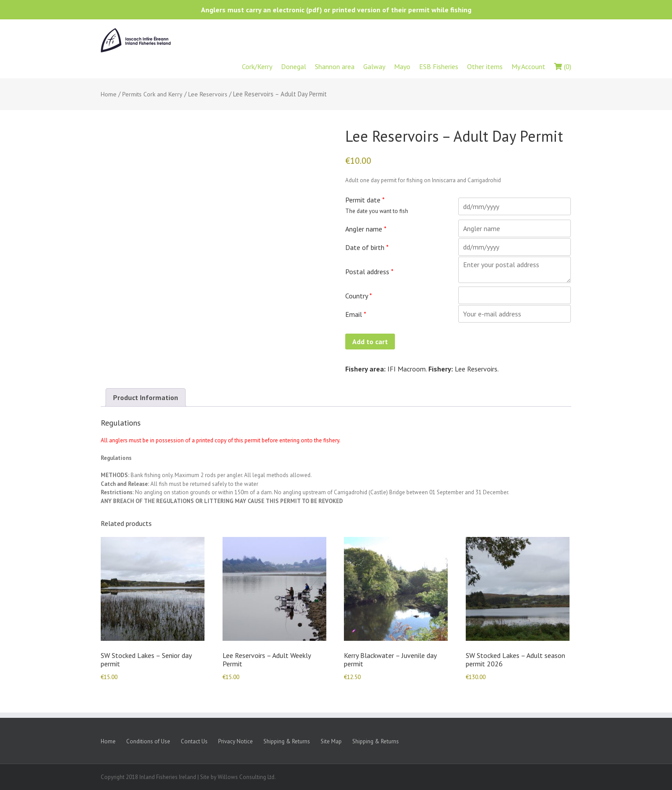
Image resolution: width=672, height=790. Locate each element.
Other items (485, 66)
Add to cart (370, 342)
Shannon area (335, 66)
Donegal (294, 66)
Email (356, 314)
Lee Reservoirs (208, 94)
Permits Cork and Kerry (152, 94)
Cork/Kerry (257, 66)
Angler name (366, 229)
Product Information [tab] (146, 397)
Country (359, 296)
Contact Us (194, 741)
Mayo (402, 66)
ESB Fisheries (439, 66)
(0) (563, 66)
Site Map (331, 741)
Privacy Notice (236, 741)
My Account (528, 66)
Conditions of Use (148, 741)
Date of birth (367, 247)
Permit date (365, 200)
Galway (374, 66)
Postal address (369, 272)
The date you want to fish (377, 211)
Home (109, 94)
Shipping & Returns (287, 741)
